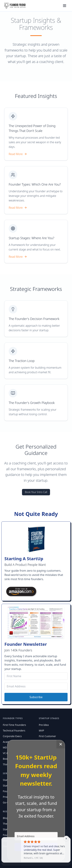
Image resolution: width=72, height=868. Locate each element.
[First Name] (36, 676)
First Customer (47, 736)
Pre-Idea (44, 725)
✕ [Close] (61, 744)
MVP (41, 731)
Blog (5, 818)
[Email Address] (36, 686)
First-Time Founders (14, 725)
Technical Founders (14, 731)
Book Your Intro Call (36, 492)
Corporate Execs (12, 736)
